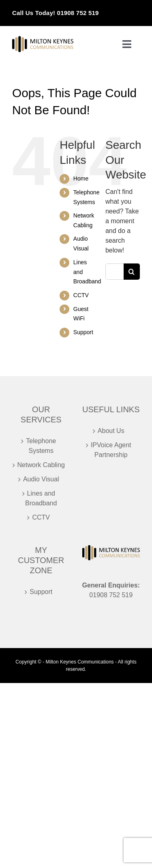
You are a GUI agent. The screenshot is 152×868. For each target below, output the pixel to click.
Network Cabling (41, 465)
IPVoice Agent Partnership (111, 450)
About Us (111, 431)
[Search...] (115, 272)
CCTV (81, 295)
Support (83, 332)
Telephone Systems (41, 446)
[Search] (132, 272)
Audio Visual (41, 479)
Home (81, 178)
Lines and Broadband (41, 498)
